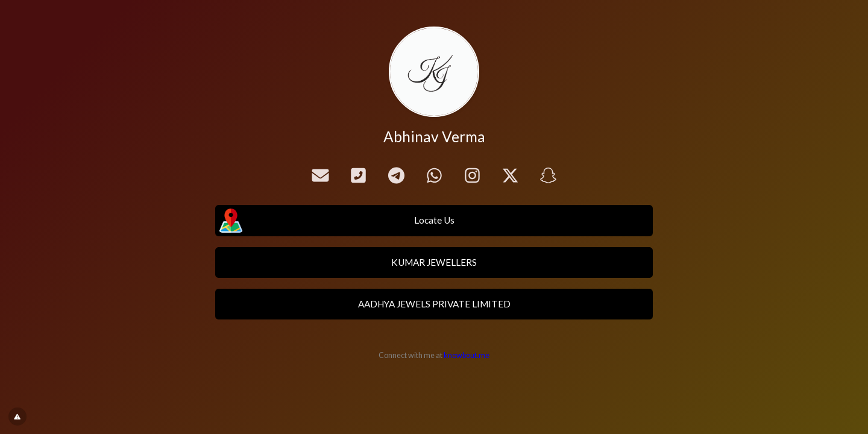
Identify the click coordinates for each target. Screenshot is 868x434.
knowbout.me (467, 355)
